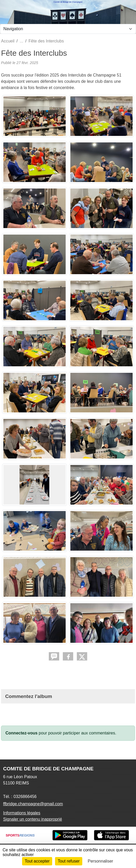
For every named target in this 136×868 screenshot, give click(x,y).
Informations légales (22, 813)
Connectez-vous (22, 733)
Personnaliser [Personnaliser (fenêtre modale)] (100, 861)
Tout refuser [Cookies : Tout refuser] (69, 861)
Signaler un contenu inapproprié (33, 819)
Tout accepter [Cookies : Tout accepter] (37, 861)
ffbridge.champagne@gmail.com (33, 804)
